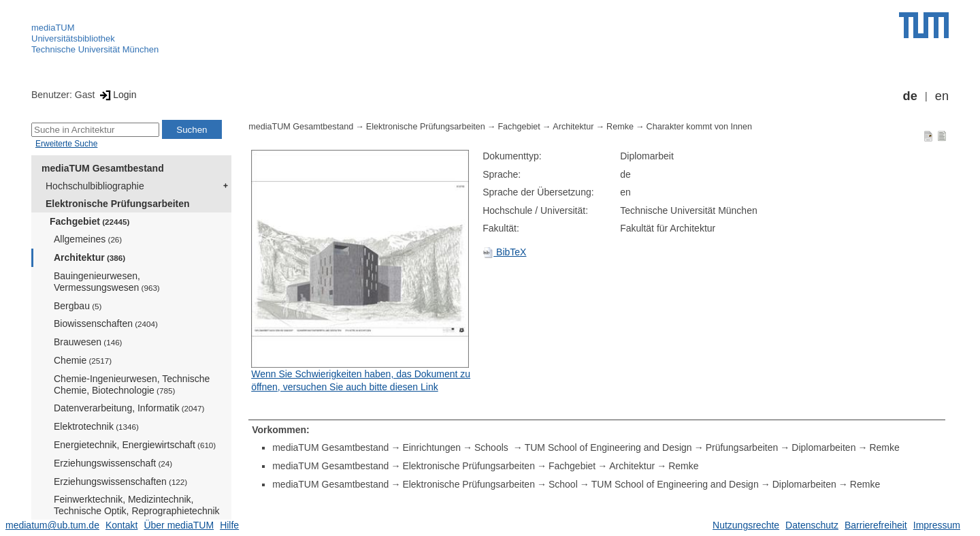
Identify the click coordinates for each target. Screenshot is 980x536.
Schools (493, 447)
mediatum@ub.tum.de (52, 525)
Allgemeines (88, 239)
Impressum (937, 525)
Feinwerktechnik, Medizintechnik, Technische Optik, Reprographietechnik (137, 510)
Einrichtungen (431, 447)
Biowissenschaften (106, 324)
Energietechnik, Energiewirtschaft (135, 445)
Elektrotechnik (96, 426)
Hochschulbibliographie (95, 186)
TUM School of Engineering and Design (608, 447)
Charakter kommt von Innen (699, 127)
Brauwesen (88, 342)
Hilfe (229, 525)
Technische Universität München (95, 49)
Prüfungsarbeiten (742, 447)
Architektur (89, 257)
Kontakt (121, 525)
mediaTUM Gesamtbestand (103, 168)
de (910, 96)
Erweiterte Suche (66, 144)
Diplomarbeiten (823, 447)
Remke (620, 127)
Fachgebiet (89, 221)
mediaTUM (53, 28)
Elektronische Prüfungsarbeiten (118, 204)
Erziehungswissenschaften (120, 482)
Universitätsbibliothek (73, 38)
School (563, 484)
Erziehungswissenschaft (113, 463)
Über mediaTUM (179, 525)
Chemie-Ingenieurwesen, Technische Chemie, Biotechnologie (132, 384)
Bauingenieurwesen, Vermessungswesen (107, 282)
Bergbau (78, 306)
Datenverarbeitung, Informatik (129, 408)
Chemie (83, 360)
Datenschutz (812, 525)
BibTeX (504, 252)
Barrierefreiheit (876, 525)
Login (117, 95)
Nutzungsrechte (746, 525)
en (942, 96)
